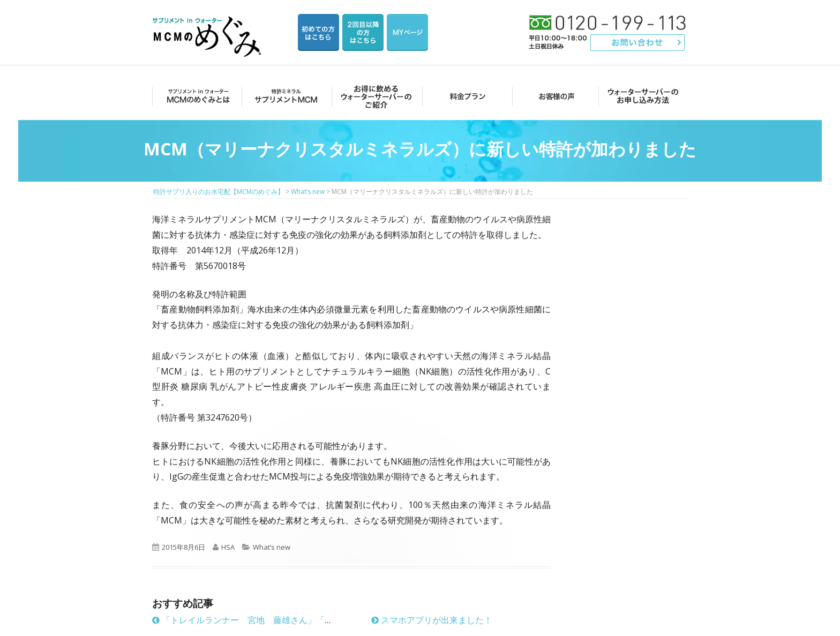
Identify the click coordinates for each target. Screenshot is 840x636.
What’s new (272, 547)
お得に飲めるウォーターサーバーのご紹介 (375, 96)
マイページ (407, 32)
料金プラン (464, 96)
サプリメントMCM (285, 96)
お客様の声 (554, 96)
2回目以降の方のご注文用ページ (363, 32)
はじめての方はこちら (318, 32)
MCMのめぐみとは (196, 96)
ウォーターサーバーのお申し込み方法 (643, 96)
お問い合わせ (638, 43)
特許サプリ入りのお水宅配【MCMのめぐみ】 (208, 24)
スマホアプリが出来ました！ (432, 620)
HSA (228, 547)
